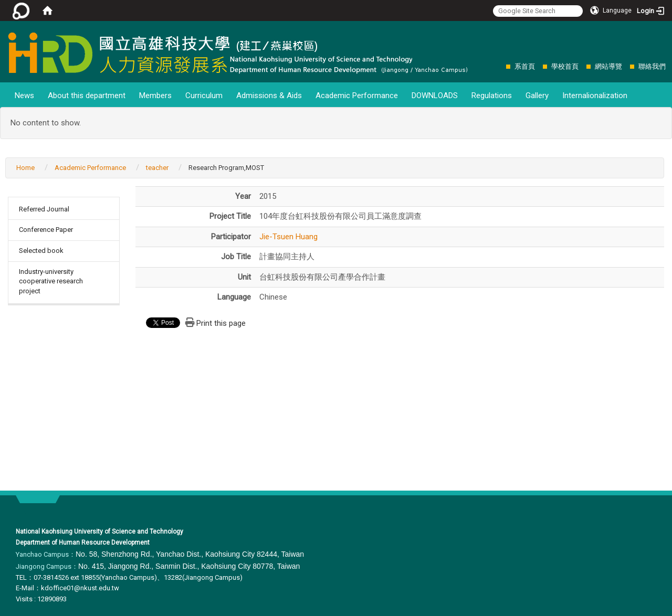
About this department (87, 95)
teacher (157, 168)
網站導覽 (608, 66)
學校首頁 (565, 66)
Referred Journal (44, 209)
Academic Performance (357, 95)
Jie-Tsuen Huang (288, 237)
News (24, 95)
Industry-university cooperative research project (51, 281)
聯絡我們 (652, 66)
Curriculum (204, 95)
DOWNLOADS (435, 95)
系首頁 (525, 66)
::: (501, 66)
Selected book (41, 251)
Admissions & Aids (269, 95)
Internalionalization (595, 95)
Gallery (537, 95)
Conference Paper (46, 230)
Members (155, 95)
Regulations (492, 95)
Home (25, 168)
